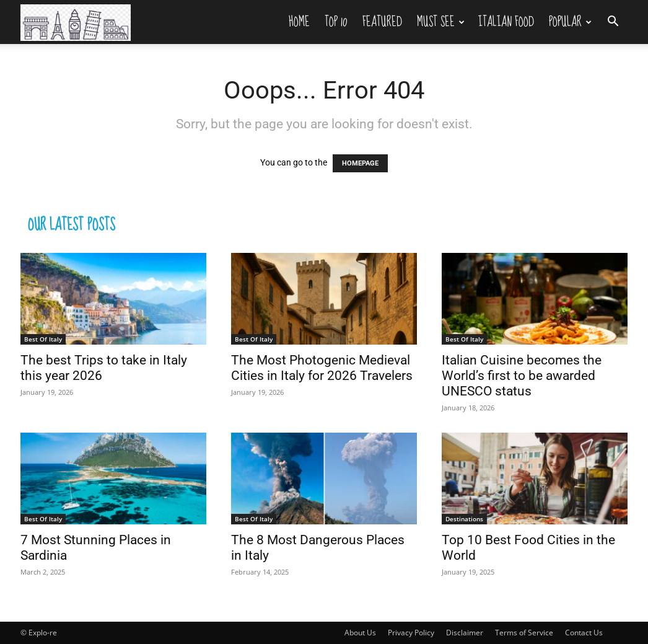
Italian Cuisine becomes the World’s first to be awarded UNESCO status (522, 376)
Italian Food (506, 22)
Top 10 (336, 22)
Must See (441, 22)
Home (299, 22)
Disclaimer (465, 633)
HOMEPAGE (360, 163)
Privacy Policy (411, 633)
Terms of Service (524, 633)
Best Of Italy (43, 339)
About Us (360, 633)
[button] (613, 23)
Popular (570, 22)
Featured (382, 22)
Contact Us (584, 633)
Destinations (464, 519)
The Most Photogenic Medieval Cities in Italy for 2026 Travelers (322, 368)
